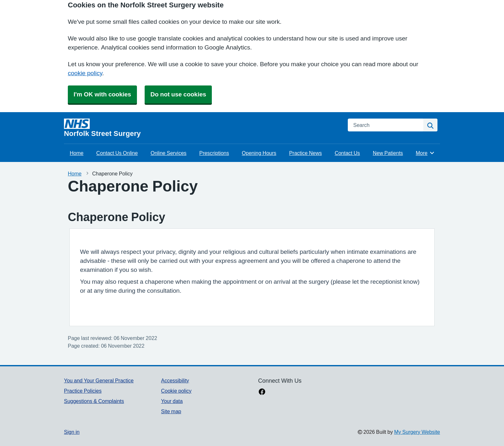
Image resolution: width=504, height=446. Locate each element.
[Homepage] (202, 128)
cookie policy (85, 73)
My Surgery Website (417, 432)
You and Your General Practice (99, 380)
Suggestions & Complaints (94, 401)
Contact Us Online (117, 153)
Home (77, 153)
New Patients (388, 153)
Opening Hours (259, 153)
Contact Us (347, 153)
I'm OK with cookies (102, 94)
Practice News (305, 153)
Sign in (72, 432)
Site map (171, 411)
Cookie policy (176, 391)
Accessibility (175, 380)
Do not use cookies (178, 94)
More (425, 153)
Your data (172, 401)
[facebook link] (262, 392)
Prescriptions (214, 153)
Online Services (168, 153)
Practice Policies (83, 391)
